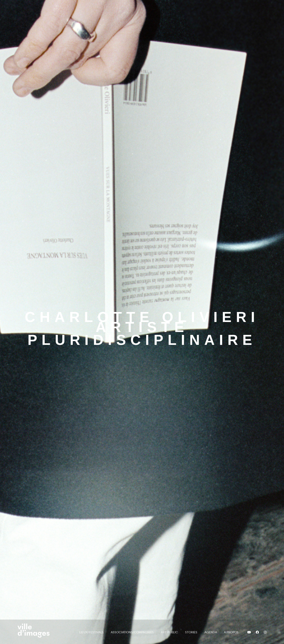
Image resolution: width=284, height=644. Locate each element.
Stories (191, 632)
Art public (169, 632)
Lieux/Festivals (91, 632)
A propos (231, 632)
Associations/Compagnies (132, 632)
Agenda (211, 632)
